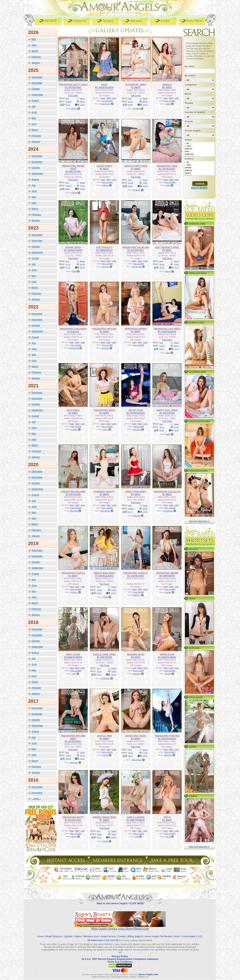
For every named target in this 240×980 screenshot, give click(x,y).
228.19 (145, 511)
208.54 (145, 186)
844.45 (130, 186)
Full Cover (73, 95)
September (37, 94)
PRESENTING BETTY (73, 817)
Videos (78, 933)
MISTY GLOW (73, 654)
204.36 (145, 104)
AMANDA (137, 674)
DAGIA (105, 755)
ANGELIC (167, 84)
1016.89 (68, 758)
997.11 (68, 104)
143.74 (176, 267)
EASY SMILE (73, 410)
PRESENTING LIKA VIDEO (167, 329)
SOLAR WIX (137, 266)
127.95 (114, 593)
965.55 (82, 755)
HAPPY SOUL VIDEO (167, 410)
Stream (83, 98)
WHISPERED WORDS (136, 329)
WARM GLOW (167, 654)
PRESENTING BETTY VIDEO (73, 84)
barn (200, 151)
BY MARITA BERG (73, 657)
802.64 (145, 101)
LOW (114, 98)
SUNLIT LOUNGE (136, 817)
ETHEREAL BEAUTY (104, 491)
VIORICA (137, 190)
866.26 (162, 264)
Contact (122, 933)
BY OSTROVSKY (73, 87)
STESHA (105, 185)
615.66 (114, 590)
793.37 (162, 427)
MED (108, 98)
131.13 (176, 349)
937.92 (99, 671)
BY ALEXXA (73, 331)
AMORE (74, 192)
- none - (200, 146)
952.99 (131, 183)
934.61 (68, 189)
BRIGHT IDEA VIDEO (104, 573)
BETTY (74, 108)
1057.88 (68, 185)
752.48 (162, 346)
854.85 (130, 104)
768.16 (162, 267)
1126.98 (68, 101)
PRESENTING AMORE (167, 573)
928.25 (82, 101)
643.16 (82, 264)
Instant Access (108, 933)
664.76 (162, 349)
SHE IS (167, 817)
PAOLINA (105, 348)
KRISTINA (137, 429)
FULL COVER (107, 101)
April (34, 45)
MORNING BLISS (136, 654)
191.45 (82, 189)
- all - (200, 143)
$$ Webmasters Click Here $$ (103, 937)
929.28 (99, 834)
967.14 (131, 101)
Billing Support (135, 933)
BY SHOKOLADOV (104, 87)
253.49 (82, 104)
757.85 (68, 264)
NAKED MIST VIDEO (136, 736)
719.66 (99, 590)
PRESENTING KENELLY (136, 573)
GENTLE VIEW (104, 736)
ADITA (168, 104)
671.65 (176, 427)
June (34, 112)
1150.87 (68, 755)
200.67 (145, 756)
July (34, 106)
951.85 (131, 753)
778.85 (145, 183)
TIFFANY (105, 266)
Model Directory (54, 933)
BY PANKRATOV (104, 250)
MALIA (168, 271)
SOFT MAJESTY (104, 247)
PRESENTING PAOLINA (104, 329)
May (34, 39)
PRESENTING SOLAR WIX (136, 247)
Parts (67, 98)
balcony (200, 149)
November (37, 83)
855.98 (145, 508)
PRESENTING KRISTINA (167, 736)
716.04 (176, 264)
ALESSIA (137, 108)
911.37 (130, 511)
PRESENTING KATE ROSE (73, 329)
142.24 (176, 430)
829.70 (99, 674)
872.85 (82, 185)
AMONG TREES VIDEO (104, 817)
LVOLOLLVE (105, 104)
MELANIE (74, 511)
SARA (168, 185)
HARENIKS (105, 678)
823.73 (99, 837)
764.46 (114, 671)
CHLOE (105, 841)
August (35, 100)
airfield (200, 168)
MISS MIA (74, 762)
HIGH (103, 98)
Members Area (91, 933)
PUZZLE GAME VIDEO (104, 654)
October (36, 89)
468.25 (82, 267)
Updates (68, 933)
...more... (36, 798)
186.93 (114, 674)
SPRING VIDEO (73, 247)
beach (200, 173)
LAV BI (168, 836)
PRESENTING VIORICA (73, 573)
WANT (104, 84)
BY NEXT (104, 168)
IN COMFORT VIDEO (136, 84)
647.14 (176, 346)
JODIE (168, 434)
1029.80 (131, 508)
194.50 (114, 837)
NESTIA (168, 674)
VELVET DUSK (136, 410)
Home (40, 933)
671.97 (68, 267)
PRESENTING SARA (167, 166)
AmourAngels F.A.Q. (192, 933)
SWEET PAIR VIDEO (136, 491)
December (37, 77)
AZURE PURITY (104, 166)
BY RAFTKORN (73, 171)
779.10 (145, 753)
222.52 (82, 758)
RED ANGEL (105, 511)
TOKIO (105, 597)
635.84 (99, 593)
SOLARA (137, 515)
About (177, 933)
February (36, 57)
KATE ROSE (74, 348)
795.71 (114, 834)
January (36, 62)
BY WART (136, 87)
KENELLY (137, 595)
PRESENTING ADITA (104, 410)
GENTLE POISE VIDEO (136, 166)
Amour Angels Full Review (158, 933)
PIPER (74, 271)
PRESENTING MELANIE (73, 491)
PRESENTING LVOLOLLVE (167, 491)
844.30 (130, 756)
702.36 (162, 430)
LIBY (74, 674)
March (35, 51)
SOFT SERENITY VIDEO (167, 247)
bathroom (200, 154)
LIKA (168, 353)
